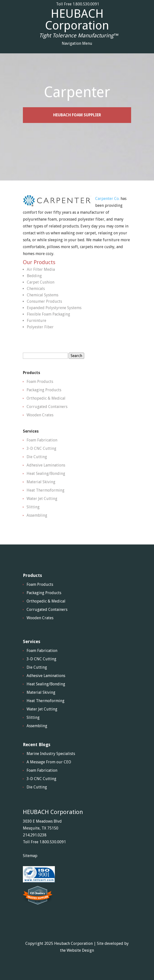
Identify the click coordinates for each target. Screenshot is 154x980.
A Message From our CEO (49, 762)
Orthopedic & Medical (46, 398)
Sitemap (30, 856)
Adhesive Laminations (46, 465)
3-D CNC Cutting (41, 448)
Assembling (37, 515)
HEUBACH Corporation (77, 20)
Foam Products (40, 382)
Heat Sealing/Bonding (46, 474)
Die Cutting (37, 457)
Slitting (33, 507)
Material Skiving (41, 482)
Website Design (80, 950)
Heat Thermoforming (46, 490)
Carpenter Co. (107, 199)
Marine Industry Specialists (51, 754)
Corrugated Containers (47, 407)
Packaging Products (44, 390)
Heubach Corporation (73, 943)
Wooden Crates (40, 415)
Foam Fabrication (42, 440)
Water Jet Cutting (42, 499)
